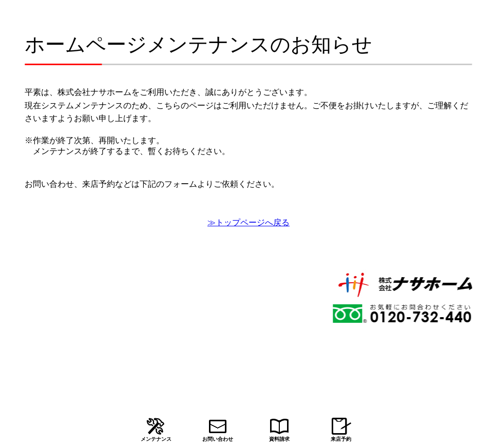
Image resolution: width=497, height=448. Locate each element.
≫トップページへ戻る (249, 222)
